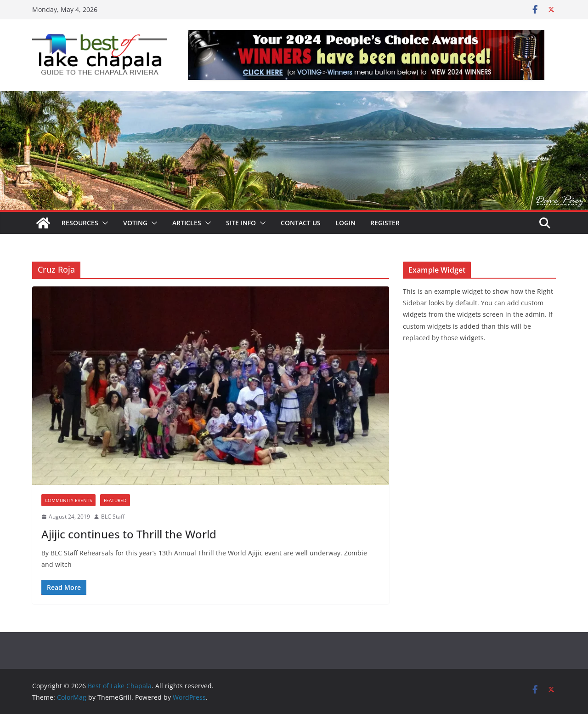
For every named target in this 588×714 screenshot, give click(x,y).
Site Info (241, 223)
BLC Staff (113, 517)
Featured (115, 500)
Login (345, 223)
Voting (135, 223)
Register (385, 223)
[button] (103, 223)
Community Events (68, 500)
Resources (80, 223)
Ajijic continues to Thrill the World (129, 534)
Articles (187, 223)
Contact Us (301, 223)
